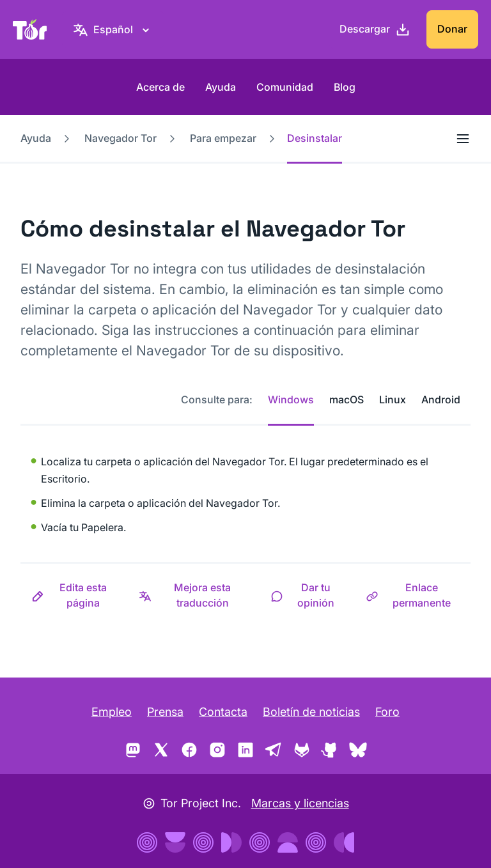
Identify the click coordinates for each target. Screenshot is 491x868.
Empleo (112, 712)
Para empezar (223, 138)
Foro (387, 712)
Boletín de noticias (311, 712)
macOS (347, 399)
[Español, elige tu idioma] (113, 29)
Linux (393, 399)
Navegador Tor (121, 138)
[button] (74, 595)
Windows (291, 399)
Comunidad (285, 87)
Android (441, 399)
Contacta (223, 712)
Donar (452, 29)
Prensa (165, 712)
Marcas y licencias (300, 803)
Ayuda (221, 87)
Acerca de (160, 87)
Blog (345, 87)
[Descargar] (375, 29)
